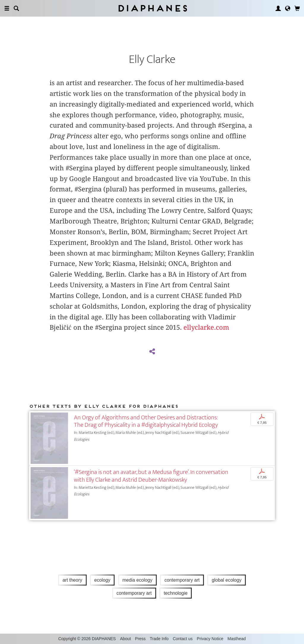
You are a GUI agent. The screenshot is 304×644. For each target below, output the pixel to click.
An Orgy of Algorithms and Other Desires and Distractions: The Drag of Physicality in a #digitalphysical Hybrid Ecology (146, 421)
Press (140, 639)
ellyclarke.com (206, 327)
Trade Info (159, 639)
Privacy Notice (210, 639)
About (125, 639)
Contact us (183, 639)
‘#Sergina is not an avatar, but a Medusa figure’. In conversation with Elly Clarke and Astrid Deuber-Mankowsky (151, 476)
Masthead (236, 639)
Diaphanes (152, 8)
